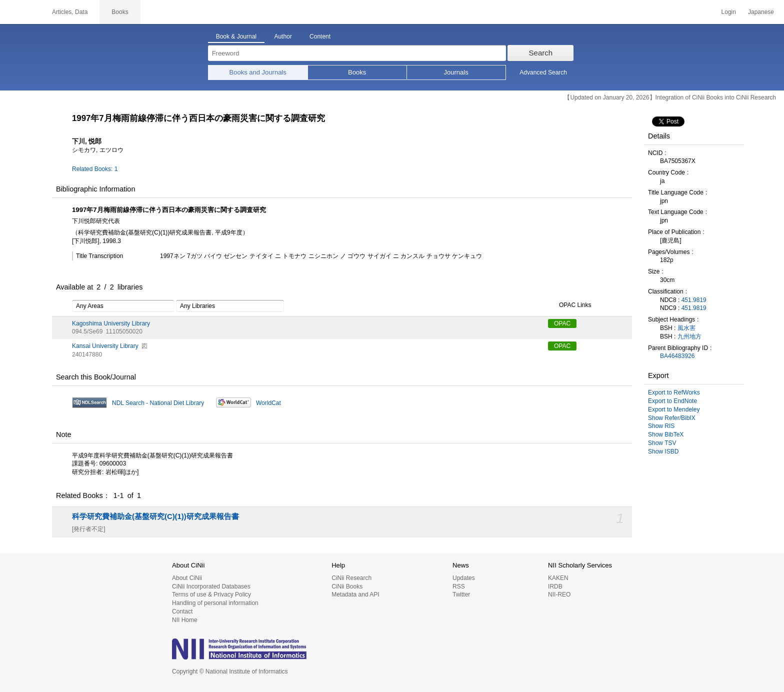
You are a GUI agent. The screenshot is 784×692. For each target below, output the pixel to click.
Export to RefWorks (674, 392)
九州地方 (689, 336)
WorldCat (268, 403)
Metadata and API (355, 594)
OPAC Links (569, 305)
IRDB (555, 586)
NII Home (185, 620)
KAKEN (558, 578)
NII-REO (559, 594)
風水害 (686, 328)
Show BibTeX (666, 434)
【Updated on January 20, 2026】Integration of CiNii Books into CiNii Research (670, 97)
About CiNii (187, 578)
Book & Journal (236, 36)
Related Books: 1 (95, 169)
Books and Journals (258, 72)
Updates (464, 578)
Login (729, 12)
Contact (182, 611)
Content (320, 36)
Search (541, 53)
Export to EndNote (672, 401)
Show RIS (661, 426)
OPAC (562, 323)
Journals (456, 72)
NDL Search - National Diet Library (158, 403)
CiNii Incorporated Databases (211, 586)
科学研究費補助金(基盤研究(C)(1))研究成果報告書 (155, 516)
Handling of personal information (215, 603)
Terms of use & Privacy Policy (211, 594)
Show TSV (662, 443)
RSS (459, 586)
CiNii (20, 12)
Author (283, 36)
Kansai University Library (105, 346)
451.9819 (694, 300)
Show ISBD (663, 451)
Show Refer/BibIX (672, 418)
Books (357, 72)
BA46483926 (677, 356)
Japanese (761, 12)
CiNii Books (347, 586)
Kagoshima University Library (111, 323)
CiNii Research (351, 578)
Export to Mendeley (674, 409)
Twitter (461, 594)
